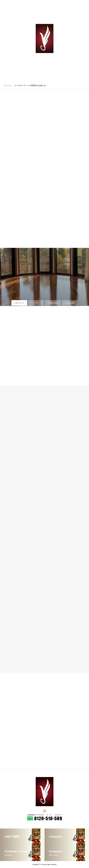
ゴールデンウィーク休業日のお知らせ (30, 85)
